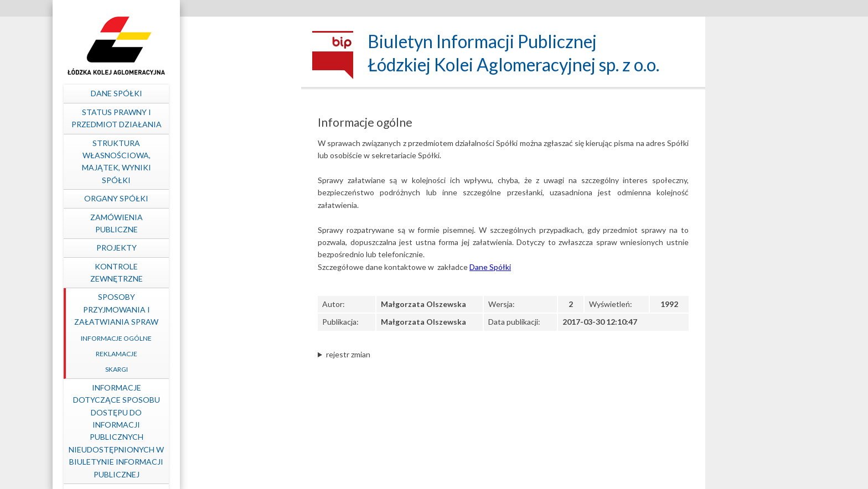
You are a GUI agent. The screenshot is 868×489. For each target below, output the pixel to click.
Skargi (232, 369)
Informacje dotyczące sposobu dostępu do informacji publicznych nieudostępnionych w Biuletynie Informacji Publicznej (232, 431)
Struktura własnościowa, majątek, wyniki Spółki (232, 162)
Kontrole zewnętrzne (232, 272)
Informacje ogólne (232, 338)
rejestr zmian (348, 354)
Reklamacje (232, 354)
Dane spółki (232, 93)
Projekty (232, 248)
